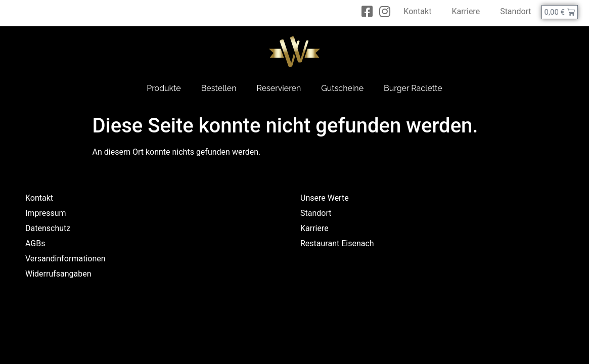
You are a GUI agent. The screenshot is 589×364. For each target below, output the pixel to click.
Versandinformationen (65, 259)
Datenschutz (48, 228)
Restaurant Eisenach (337, 243)
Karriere (466, 11)
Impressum (46, 213)
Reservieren (279, 88)
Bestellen (219, 88)
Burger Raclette (413, 88)
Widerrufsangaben (58, 274)
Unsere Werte (325, 198)
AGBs (35, 243)
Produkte (164, 88)
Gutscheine (342, 88)
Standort (515, 11)
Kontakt (417, 11)
